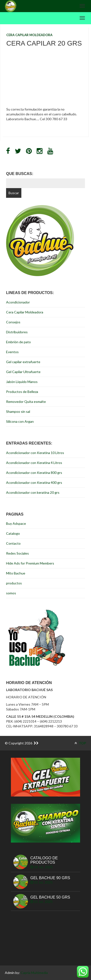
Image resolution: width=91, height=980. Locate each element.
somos (11, 593)
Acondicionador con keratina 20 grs (33, 492)
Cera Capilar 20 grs (44, 43)
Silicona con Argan (20, 421)
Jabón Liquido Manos (22, 382)
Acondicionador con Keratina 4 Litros (34, 463)
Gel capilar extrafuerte (23, 362)
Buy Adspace (16, 523)
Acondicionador (18, 302)
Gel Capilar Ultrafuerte (23, 372)
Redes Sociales (17, 553)
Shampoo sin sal (18, 411)
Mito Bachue (16, 573)
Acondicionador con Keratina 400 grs (34, 482)
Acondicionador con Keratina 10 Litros (35, 453)
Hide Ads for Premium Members (30, 563)
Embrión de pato (18, 342)
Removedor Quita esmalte (26, 402)
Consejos (13, 322)
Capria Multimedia (34, 973)
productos (14, 583)
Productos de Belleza (22, 392)
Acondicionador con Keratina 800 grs (34, 473)
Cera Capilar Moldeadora (29, 35)
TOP (80, 743)
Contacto (13, 543)
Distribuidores (17, 332)
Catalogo (13, 533)
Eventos (12, 352)
